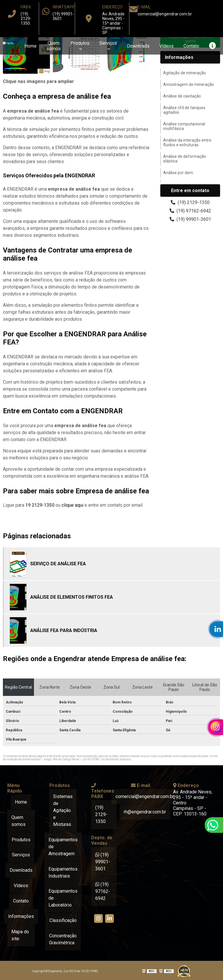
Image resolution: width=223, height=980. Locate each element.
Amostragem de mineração (189, 84)
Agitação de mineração (185, 73)
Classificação (63, 919)
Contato (191, 46)
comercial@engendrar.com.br (165, 14)
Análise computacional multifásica (184, 126)
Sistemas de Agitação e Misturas (63, 810)
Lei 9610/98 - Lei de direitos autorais (107, 759)
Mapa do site (20, 933)
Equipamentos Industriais (63, 872)
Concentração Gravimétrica (63, 938)
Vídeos (166, 46)
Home (29, 46)
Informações (179, 57)
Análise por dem (178, 173)
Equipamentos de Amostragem (63, 846)
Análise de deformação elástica (185, 159)
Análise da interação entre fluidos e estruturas (187, 142)
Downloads (137, 46)
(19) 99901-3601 (190, 219)
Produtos (79, 43)
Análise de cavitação (182, 96)
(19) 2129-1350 (26, 19)
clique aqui (72, 505)
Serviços (107, 43)
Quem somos (52, 46)
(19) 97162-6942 (190, 211)
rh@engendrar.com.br (145, 812)
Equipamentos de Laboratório (63, 897)
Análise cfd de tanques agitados (184, 110)
